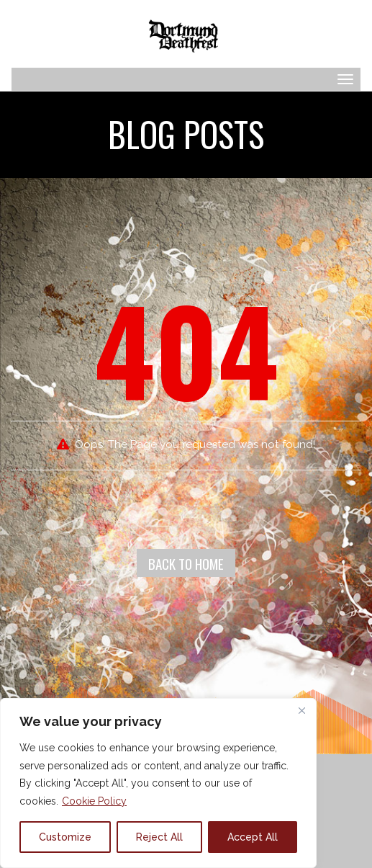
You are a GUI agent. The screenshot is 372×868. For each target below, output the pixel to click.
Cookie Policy (94, 801)
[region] (158, 783)
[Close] (301, 710)
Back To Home (186, 563)
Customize (65, 837)
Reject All (159, 837)
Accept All (253, 837)
